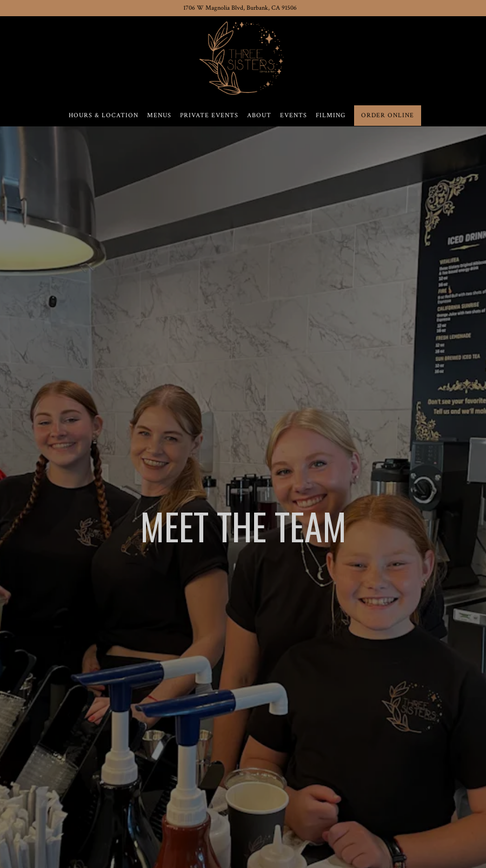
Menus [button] (159, 115)
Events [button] (294, 115)
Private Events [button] (209, 115)
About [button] (259, 115)
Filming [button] (331, 115)
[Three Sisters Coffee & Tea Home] (243, 57)
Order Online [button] (388, 115)
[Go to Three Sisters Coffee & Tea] (240, 8)
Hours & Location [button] (104, 115)
